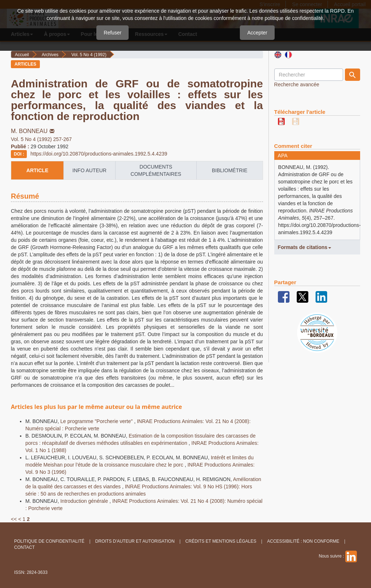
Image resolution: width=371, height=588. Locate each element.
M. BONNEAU (33, 131)
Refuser (112, 33)
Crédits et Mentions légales (221, 541)
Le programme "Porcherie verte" (97, 421)
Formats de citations (305, 247)
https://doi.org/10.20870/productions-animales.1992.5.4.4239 (99, 154)
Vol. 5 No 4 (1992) (89, 55)
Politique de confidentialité (49, 541)
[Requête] (309, 75)
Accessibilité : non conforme (303, 541)
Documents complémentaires (156, 170)
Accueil (22, 55)
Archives (50, 55)
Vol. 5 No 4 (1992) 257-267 (41, 139)
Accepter (257, 33)
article (37, 170)
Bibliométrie (230, 170)
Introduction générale (85, 501)
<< (14, 519)
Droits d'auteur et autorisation (135, 541)
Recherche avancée (297, 84)
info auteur (89, 170)
